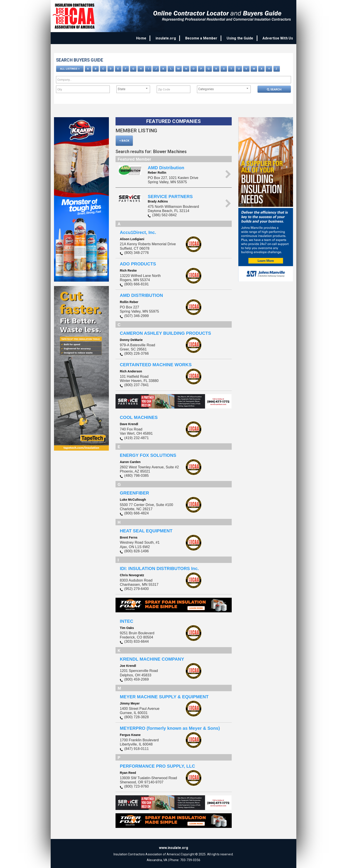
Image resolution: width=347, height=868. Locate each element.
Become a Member (205, 38)
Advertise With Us (278, 38)
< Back (124, 140)
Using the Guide (242, 38)
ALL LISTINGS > (70, 68)
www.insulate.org (173, 847)
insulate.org (172, 38)
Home (149, 38)
